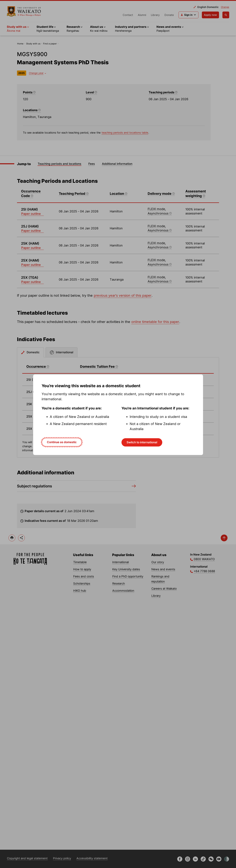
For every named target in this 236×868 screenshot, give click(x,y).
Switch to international (142, 442)
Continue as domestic (62, 442)
